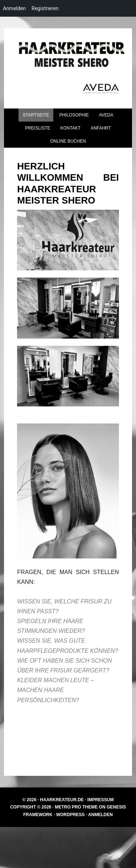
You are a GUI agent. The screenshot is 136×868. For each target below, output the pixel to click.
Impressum (101, 800)
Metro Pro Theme (76, 807)
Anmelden (100, 815)
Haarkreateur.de (62, 800)
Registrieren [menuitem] (45, 8)
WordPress (71, 815)
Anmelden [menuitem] (14, 8)
